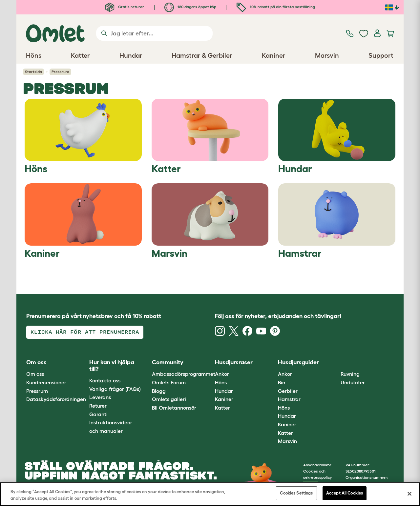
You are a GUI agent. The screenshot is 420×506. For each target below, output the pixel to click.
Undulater (353, 382)
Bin (282, 382)
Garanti (98, 414)
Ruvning (350, 374)
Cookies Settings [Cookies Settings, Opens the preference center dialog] (296, 493)
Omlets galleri (169, 399)
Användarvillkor (317, 465)
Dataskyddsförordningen (56, 399)
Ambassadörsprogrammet (184, 374)
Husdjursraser (234, 362)
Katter (222, 408)
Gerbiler (288, 391)
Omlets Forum (169, 382)
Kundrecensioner (46, 382)
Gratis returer (125, 7)
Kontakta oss (105, 380)
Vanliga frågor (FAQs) (115, 389)
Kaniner (224, 399)
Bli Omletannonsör (174, 408)
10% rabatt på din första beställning (276, 7)
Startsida (33, 72)
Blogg (159, 391)
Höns (221, 382)
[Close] (409, 494)
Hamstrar (289, 399)
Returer (98, 406)
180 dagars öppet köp (190, 7)
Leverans (100, 397)
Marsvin (287, 441)
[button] (336, 363)
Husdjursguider (298, 362)
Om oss (35, 374)
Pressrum (37, 391)
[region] (210, 494)
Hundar (224, 391)
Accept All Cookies (345, 493)
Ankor (222, 374)
